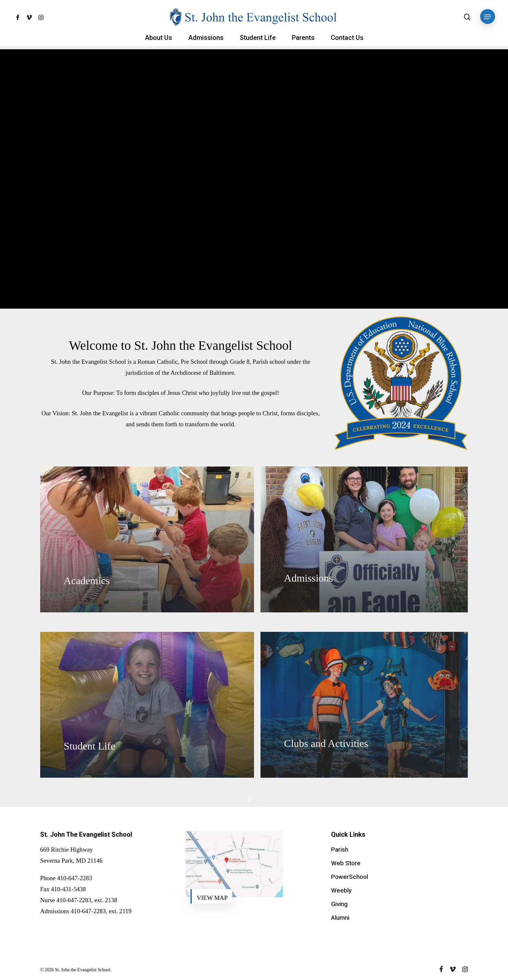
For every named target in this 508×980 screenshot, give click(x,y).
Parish (340, 850)
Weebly (341, 891)
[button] (488, 17)
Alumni (340, 918)
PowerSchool (350, 877)
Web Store (346, 863)
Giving (339, 904)
